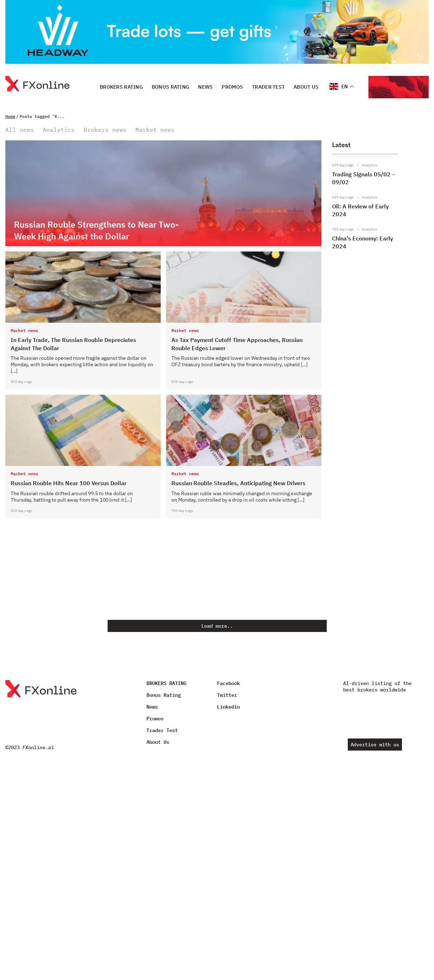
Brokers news (105, 130)
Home (10, 116)
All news (20, 130)
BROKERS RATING (121, 87)
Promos (232, 87)
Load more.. (217, 626)
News (205, 87)
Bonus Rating (170, 87)
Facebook (228, 683)
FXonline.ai (38, 747)
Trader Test (268, 87)
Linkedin (228, 707)
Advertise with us (375, 745)
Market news (155, 130)
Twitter (227, 695)
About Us (306, 87)
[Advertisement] (378, 436)
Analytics (59, 130)
